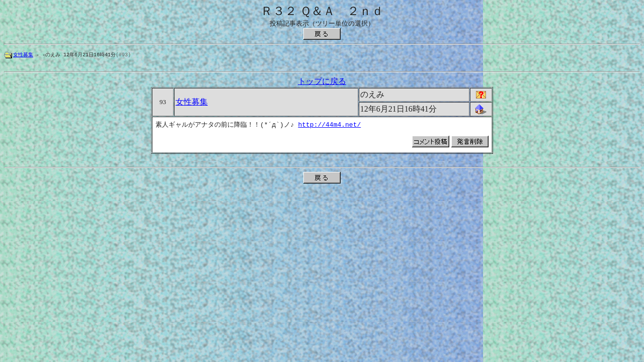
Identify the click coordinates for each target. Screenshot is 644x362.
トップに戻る (322, 83)
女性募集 (23, 55)
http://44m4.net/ (329, 126)
